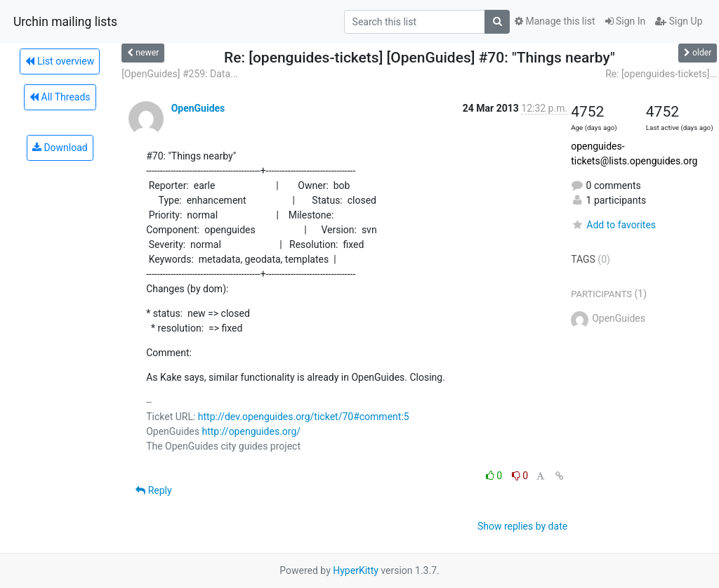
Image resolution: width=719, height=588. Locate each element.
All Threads (60, 97)
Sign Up (679, 21)
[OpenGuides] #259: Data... (180, 74)
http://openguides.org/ (251, 431)
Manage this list (555, 21)
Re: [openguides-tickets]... (661, 74)
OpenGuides (198, 108)
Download (60, 148)
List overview (60, 61)
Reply (153, 490)
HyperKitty (356, 570)
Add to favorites (613, 225)
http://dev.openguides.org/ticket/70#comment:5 (304, 417)
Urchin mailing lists (65, 22)
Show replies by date (522, 526)
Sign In (626, 21)
